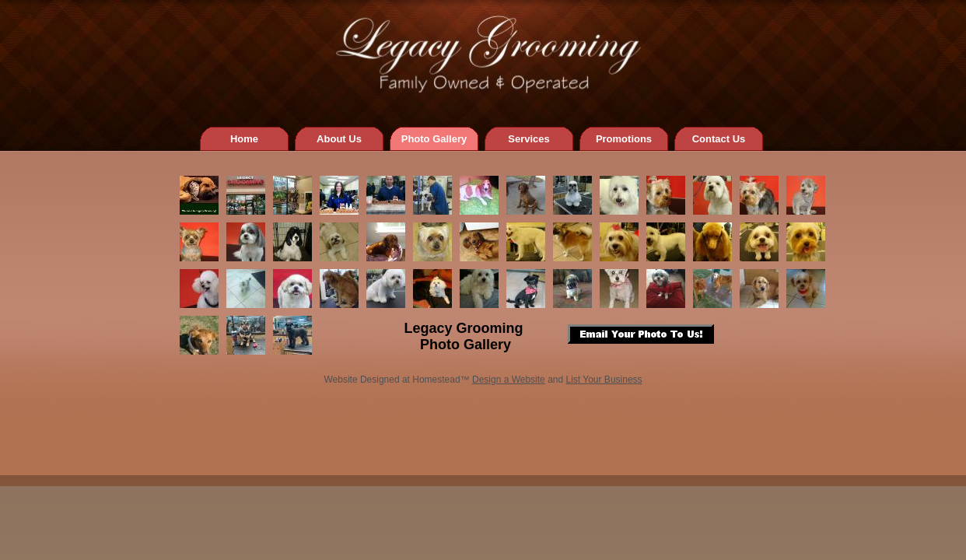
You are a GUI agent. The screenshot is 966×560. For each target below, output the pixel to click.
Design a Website (509, 380)
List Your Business (604, 380)
